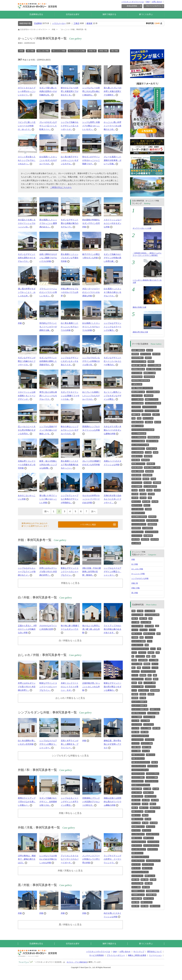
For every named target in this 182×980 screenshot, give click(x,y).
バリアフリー (136, 407)
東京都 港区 (149, 471)
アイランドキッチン (138, 520)
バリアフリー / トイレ (149, 407)
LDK (157, 626)
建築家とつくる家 (150, 373)
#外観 (21, 51)
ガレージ (155, 664)
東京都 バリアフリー (138, 464)
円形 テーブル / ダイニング (140, 857)
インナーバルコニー (152, 781)
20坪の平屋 (155, 539)
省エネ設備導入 (137, 486)
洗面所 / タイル (155, 709)
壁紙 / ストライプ (137, 819)
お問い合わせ (157, 2)
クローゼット (150, 740)
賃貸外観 (135, 698)
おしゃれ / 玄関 (146, 622)
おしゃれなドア (144, 690)
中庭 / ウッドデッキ (138, 755)
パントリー (135, 743)
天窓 (158, 653)
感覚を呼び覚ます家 (140, 332)
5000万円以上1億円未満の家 (141, 380)
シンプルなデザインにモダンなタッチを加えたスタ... (70, 361)
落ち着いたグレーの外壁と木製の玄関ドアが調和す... (113, 91)
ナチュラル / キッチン (153, 861)
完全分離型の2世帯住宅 (139, 517)
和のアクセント (137, 505)
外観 (20, 323)
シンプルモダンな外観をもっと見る (70, 756)
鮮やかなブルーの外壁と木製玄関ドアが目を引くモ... (70, 91)
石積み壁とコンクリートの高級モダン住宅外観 (27, 465)
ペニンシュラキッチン (139, 524)
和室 (150, 498)
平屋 (133, 418)
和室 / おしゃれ (149, 898)
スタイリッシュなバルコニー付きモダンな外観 (113, 223)
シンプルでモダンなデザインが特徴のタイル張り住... (91, 361)
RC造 (139, 418)
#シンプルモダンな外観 (77, 51)
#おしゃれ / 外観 (43, 51)
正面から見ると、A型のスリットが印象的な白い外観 (27, 629)
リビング (135, 630)
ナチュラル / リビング (139, 842)
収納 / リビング (137, 838)
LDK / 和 (145, 804)
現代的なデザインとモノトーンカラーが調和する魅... (48, 327)
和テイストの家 (148, 418)
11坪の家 (135, 494)
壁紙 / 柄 (145, 815)
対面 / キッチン (137, 634)
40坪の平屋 (136, 539)
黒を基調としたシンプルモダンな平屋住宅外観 (70, 258)
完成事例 (38, 23)
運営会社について (154, 951)
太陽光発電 (157, 483)
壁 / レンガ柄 (136, 823)
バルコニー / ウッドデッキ (140, 770)
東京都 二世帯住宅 (138, 471)
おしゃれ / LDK (137, 793)
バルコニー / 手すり (153, 774)
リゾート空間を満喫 (154, 365)
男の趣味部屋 (148, 536)
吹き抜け (151, 653)
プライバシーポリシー (116, 955)
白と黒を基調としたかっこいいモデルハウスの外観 (70, 327)
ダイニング (144, 630)
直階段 (134, 660)
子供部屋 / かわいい (153, 891)
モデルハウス (146, 415)
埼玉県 (153, 479)
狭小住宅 (150, 350)
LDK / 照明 (146, 800)
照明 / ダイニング (137, 853)
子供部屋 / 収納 (151, 895)
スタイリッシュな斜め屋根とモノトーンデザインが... (27, 396)
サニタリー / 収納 (153, 713)
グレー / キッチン (148, 864)
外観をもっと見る (70, 583)
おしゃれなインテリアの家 (140, 445)
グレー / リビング (153, 842)
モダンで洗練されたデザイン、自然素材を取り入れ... (48, 802)
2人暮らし (156, 415)
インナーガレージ (138, 509)
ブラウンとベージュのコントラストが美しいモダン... (48, 292)
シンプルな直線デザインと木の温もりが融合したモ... (48, 430)
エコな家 (148, 452)
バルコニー (142, 653)
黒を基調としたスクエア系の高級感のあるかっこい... (70, 465)
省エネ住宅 (148, 483)
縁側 (148, 656)
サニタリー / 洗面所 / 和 (139, 705)
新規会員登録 (132, 6)
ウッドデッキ (140, 656)
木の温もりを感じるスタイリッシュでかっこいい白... (27, 223)
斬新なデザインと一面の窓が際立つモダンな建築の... (113, 687)
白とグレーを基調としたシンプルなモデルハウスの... (91, 396)
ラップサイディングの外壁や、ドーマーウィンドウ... (113, 859)
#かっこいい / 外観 (59, 51)
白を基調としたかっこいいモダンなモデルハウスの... (48, 160)
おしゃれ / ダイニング (139, 849)
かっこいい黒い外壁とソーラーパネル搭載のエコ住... (113, 126)
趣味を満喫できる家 (138, 392)
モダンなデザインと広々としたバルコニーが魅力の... (113, 361)
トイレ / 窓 (135, 721)
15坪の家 (143, 498)
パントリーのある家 (138, 441)
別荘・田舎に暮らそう (154, 369)
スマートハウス (137, 483)
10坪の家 (157, 490)
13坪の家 (143, 494)
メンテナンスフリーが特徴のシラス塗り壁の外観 (91, 859)
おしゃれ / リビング (153, 834)
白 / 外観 (135, 564)
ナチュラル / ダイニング (151, 845)
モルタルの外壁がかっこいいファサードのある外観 (91, 499)
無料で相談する (109, 14)
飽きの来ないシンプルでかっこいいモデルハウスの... (70, 430)
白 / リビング (136, 830)
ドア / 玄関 (135, 622)
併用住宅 (151, 362)
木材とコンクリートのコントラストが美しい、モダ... (70, 687)
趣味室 (156, 679)
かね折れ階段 (143, 660)
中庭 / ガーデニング (138, 758)
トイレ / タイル (149, 724)
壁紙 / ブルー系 (155, 808)
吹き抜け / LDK (148, 793)
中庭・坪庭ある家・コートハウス (142, 388)
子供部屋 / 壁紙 (137, 898)
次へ (93, 511)
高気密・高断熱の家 (138, 350)
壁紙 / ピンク (136, 815)
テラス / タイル (153, 766)
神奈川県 (146, 479)
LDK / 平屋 (155, 800)
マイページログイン (154, 6)
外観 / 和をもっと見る (70, 813)
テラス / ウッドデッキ (139, 766)
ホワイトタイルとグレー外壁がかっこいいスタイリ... (27, 91)
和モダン (147, 505)
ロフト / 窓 (146, 751)
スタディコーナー (138, 679)
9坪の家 (149, 490)
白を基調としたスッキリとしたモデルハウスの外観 (91, 327)
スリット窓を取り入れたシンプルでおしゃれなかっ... (27, 160)
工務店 (76, 23)
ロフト (153, 649)
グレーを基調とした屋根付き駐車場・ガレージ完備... (113, 160)
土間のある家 (149, 396)
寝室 (158, 634)
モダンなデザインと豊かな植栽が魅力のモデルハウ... (70, 223)
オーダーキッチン (152, 520)
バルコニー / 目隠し (138, 777)
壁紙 (140, 683)
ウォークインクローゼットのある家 (143, 430)
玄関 (150, 618)
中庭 (159, 649)
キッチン (152, 630)
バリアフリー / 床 (137, 411)
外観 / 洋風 (136, 588)
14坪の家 (135, 498)
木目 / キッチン (147, 868)
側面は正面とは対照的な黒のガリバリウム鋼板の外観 (113, 802)
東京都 (156, 452)
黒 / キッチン (136, 868)
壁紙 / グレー (144, 808)
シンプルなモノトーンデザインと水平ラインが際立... (70, 802)
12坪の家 (151, 494)
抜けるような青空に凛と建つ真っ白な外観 (91, 629)
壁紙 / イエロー (150, 811)
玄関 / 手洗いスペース (139, 713)
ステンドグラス (150, 687)
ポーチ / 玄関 (149, 626)
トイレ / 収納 (145, 721)
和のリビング (136, 502)
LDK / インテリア (150, 796)
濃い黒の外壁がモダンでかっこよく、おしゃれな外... (27, 292)
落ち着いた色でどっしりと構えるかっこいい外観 (48, 499)
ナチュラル (146, 668)
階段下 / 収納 (147, 747)
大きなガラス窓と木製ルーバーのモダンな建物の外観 (113, 430)
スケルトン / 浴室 (149, 717)
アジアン (135, 675)
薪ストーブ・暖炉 (138, 687)
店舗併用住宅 (152, 524)
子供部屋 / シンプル (138, 891)
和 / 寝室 (153, 880)
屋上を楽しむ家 (152, 449)
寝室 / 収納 (145, 732)
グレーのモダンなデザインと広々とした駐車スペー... (48, 126)
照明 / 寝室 (149, 883)
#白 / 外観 (30, 51)
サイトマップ (139, 951)
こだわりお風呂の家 (153, 392)
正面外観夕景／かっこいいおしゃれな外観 (91, 687)
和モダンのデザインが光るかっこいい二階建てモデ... (91, 160)
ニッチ (134, 690)
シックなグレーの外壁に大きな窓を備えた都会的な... (91, 91)
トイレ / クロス (137, 724)
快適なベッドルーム (152, 399)
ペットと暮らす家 (138, 399)
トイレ (150, 641)
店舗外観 (151, 694)
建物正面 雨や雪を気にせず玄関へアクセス (113, 744)
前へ (47, 511)
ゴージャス (135, 671)
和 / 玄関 (156, 789)
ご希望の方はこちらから (61, 187)
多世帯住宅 (152, 517)
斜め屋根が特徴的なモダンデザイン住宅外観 (91, 223)
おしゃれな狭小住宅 (150, 486)
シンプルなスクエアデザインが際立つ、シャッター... (113, 572)
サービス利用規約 (97, 955)
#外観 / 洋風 (103, 51)
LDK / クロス (136, 804)
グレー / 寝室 (136, 887)
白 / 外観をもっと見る (70, 640)
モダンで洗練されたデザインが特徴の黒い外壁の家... (113, 258)
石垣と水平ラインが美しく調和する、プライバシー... (70, 744)
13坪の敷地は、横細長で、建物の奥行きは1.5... (27, 859)
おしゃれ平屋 (136, 543)
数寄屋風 (143, 675)
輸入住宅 (158, 422)
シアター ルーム (137, 396)
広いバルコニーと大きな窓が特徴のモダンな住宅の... (27, 430)
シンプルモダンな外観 (140, 578)
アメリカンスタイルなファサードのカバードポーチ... (70, 859)
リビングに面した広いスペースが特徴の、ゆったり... (27, 126)
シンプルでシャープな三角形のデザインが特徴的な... (70, 499)
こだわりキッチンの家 (139, 362)
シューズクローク (138, 740)
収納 (147, 645)
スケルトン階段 (137, 664)
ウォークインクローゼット (140, 649)
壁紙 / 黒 (135, 808)
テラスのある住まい (138, 449)
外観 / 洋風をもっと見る (70, 871)
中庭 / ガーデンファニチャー (141, 762)
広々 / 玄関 (147, 789)
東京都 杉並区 (136, 475)
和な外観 (155, 502)
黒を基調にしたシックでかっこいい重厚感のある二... (48, 223)
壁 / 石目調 (154, 823)
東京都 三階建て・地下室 (152, 467)
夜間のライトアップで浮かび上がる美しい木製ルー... (27, 802)
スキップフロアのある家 (153, 403)
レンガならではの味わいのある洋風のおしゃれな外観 (48, 859)
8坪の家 (142, 490)
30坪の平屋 (145, 539)
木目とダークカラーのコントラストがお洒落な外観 (91, 292)
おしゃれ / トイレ (137, 645)
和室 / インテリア (147, 902)
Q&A (148, 2)
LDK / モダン (136, 800)
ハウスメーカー (59, 23)
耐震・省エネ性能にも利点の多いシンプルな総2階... (48, 465)
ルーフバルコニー (138, 781)
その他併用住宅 (148, 528)
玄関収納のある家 (154, 437)
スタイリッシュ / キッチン (140, 872)
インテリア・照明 (150, 683)
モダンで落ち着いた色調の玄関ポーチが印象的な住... (48, 91)
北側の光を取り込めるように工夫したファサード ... (113, 499)
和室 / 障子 (135, 906)
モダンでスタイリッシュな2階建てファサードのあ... (70, 396)
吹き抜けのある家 (138, 422)
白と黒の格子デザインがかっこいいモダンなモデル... (70, 160)
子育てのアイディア (138, 513)
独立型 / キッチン (149, 634)
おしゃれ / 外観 (137, 569)
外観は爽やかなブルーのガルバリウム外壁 (70, 292)
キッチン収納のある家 (139, 437)
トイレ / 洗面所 (137, 717)
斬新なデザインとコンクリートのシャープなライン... (70, 572)
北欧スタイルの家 (152, 441)
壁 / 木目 (148, 819)
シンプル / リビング (138, 834)
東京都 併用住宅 (137, 467)
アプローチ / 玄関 (137, 626)
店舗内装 (135, 694)
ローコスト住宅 (137, 373)
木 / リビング (147, 830)
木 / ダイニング (153, 849)
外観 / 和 (135, 583)
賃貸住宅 (148, 358)
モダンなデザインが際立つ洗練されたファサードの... (27, 361)
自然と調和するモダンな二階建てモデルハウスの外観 (48, 258)
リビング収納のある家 (139, 433)
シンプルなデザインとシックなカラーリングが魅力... (113, 327)
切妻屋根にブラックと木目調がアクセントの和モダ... (91, 802)
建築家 (89, 23)
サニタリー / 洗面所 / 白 (139, 702)
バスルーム (149, 637)
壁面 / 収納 (135, 732)
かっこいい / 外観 (138, 574)
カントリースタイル (152, 532)
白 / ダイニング (137, 845)
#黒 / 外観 (115, 51)
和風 (139, 668)
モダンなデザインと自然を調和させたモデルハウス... (27, 258)
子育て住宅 (156, 354)
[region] (70, 52)
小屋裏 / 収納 (136, 747)
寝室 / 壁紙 (145, 880)
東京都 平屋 (148, 456)
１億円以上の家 (137, 384)
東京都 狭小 (151, 464)
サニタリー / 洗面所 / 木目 (140, 709)
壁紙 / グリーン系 (137, 811)
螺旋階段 (147, 664)
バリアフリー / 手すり (152, 411)
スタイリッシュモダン (148, 671)
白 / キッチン (136, 864)
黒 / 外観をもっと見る (70, 925)
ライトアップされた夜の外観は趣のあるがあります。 (113, 629)
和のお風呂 (146, 502)
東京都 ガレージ (137, 456)
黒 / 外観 (135, 593)
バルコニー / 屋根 (152, 777)
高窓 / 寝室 (146, 887)
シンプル (155, 668)
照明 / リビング (149, 838)
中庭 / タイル (151, 755)
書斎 (155, 675)
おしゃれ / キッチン (138, 861)
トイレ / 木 (135, 728)
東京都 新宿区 (147, 475)
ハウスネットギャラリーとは (133, 2)
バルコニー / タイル (138, 774)
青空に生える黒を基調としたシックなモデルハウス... (48, 396)
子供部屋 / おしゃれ (138, 895)
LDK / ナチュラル (137, 796)
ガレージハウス (146, 354)
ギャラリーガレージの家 (142, 228)
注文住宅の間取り (138, 358)
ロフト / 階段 (136, 751)
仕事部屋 (148, 679)
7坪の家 (135, 490)
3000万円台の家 (137, 377)
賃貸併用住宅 (136, 528)
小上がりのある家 (138, 403)
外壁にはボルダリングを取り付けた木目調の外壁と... (48, 572)
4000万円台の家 (149, 377)
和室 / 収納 (145, 906)
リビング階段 (154, 660)
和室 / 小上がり (155, 906)
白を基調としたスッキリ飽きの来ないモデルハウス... (113, 292)
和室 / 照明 (135, 902)
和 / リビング (151, 827)
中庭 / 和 (155, 762)
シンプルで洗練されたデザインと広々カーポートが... (70, 126)
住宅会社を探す (73, 14)
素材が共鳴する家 (139, 307)
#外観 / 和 (92, 51)
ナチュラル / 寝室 (137, 883)
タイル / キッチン (137, 876)
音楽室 (134, 683)
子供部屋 (148, 509)
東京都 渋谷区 (136, 479)
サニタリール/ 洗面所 (139, 641)
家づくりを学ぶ (146, 14)
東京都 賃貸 (145, 460)
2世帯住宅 (135, 354)
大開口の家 (149, 422)
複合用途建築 (155, 690)
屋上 (133, 668)
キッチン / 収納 (146, 728)
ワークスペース (137, 536)
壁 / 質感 (145, 823)
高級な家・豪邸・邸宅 (139, 365)
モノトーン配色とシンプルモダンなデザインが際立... (113, 396)
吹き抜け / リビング (138, 827)
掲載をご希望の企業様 (137, 955)
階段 (154, 656)
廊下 (150, 675)
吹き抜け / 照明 (137, 789)
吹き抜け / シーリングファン (141, 785)
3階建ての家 (136, 415)
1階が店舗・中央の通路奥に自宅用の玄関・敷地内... (92, 572)
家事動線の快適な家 (138, 369)
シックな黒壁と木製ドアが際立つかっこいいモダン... (91, 126)
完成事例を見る (36, 14)
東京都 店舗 (136, 460)
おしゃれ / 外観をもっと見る (70, 698)
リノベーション (155, 955)
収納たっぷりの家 (138, 426)
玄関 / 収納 (156, 728)
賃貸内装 (143, 694)
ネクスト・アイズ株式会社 (77, 962)
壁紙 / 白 (153, 804)
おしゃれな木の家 (138, 452)
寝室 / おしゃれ (150, 876)
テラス (134, 653)
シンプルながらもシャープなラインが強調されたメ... (27, 572)
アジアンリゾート (138, 532)
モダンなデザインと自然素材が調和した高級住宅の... (48, 361)
